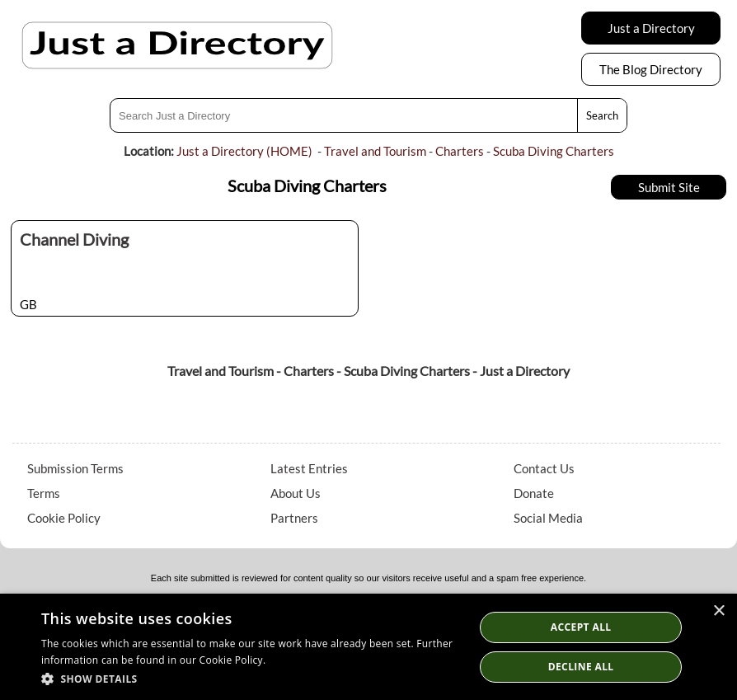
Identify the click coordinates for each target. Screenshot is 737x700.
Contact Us (544, 468)
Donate (534, 493)
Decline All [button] (581, 667)
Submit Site (669, 187)
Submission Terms (75, 468)
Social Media (548, 518)
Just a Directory (651, 28)
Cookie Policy (64, 518)
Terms (44, 493)
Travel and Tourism (375, 151)
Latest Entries (309, 468)
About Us (296, 493)
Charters (460, 151)
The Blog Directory (651, 69)
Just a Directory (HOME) (244, 151)
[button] (251, 678)
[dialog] (368, 647)
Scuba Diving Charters (554, 151)
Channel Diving (74, 239)
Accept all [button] (581, 627)
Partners (294, 518)
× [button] (718, 611)
